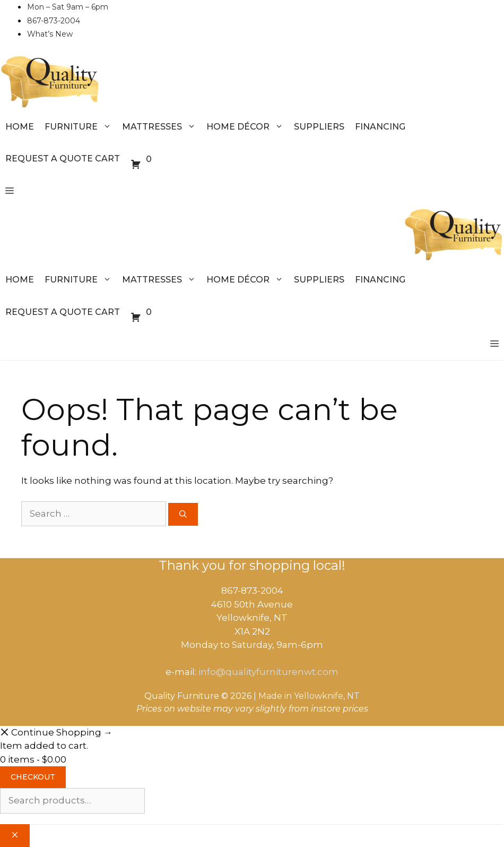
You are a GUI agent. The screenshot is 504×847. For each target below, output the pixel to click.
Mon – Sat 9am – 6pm (68, 7)
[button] (10, 191)
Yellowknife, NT (327, 696)
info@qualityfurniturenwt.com (268, 672)
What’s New (50, 34)
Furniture (81, 127)
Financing (380, 127)
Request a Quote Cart (63, 159)
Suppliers (319, 127)
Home (20, 127)
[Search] (183, 514)
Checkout (33, 777)
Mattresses (162, 127)
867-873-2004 (54, 21)
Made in (275, 696)
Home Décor (247, 127)
